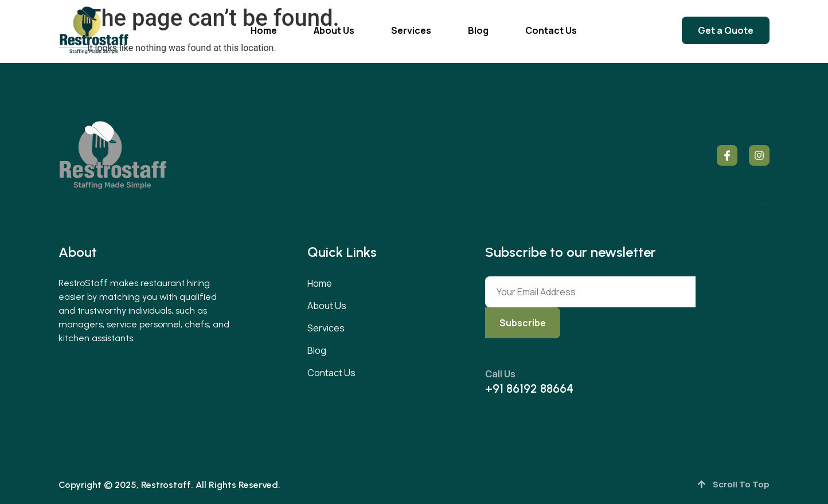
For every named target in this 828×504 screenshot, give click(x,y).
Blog (478, 30)
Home (264, 30)
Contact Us (551, 30)
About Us (334, 30)
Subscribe (523, 323)
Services (411, 30)
